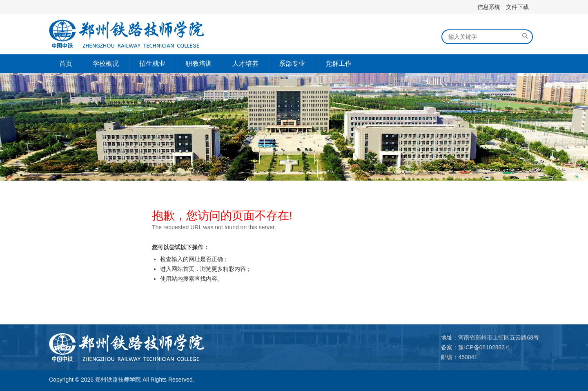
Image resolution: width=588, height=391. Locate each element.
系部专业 (292, 64)
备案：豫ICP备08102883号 (476, 347)
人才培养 (245, 64)
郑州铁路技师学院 (118, 380)
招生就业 (152, 64)
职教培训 (199, 64)
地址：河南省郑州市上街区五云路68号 (490, 337)
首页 (66, 64)
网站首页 (183, 269)
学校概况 (106, 64)
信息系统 (489, 7)
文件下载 (517, 7)
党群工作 (339, 64)
